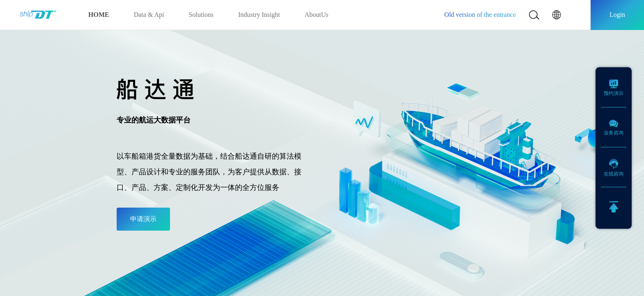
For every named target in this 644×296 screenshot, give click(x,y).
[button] (557, 15)
